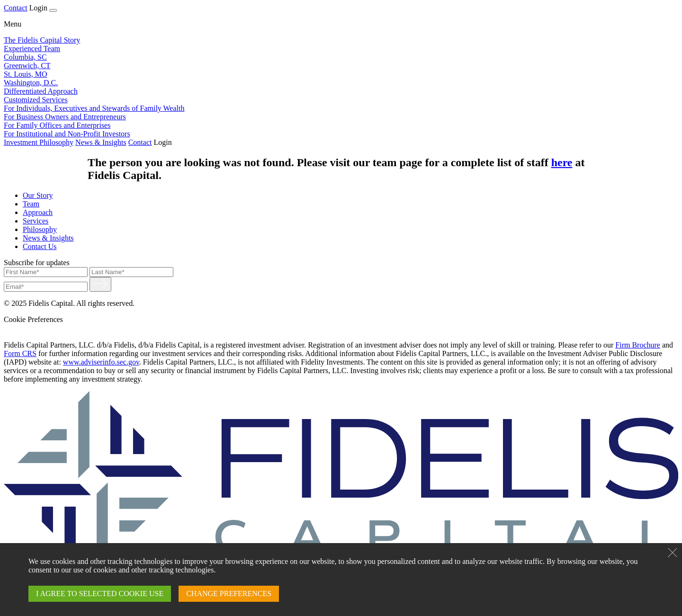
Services (36, 221)
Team (31, 204)
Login (38, 8)
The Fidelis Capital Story (42, 40)
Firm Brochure (638, 345)
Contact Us (40, 246)
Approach (38, 212)
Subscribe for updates (37, 263)
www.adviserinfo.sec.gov (101, 362)
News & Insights (101, 142)
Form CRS (20, 353)
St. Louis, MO (26, 74)
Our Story (38, 195)
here (562, 162)
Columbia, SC (25, 57)
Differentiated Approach (41, 91)
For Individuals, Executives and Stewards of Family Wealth (94, 108)
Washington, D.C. (31, 83)
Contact (16, 8)
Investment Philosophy (39, 142)
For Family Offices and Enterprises (57, 125)
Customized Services (36, 100)
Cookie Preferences (33, 319)
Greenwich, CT (27, 66)
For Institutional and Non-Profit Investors (67, 134)
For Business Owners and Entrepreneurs (65, 117)
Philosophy (40, 229)
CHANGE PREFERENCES (229, 594)
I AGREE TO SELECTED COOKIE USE (100, 594)
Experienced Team (32, 49)
